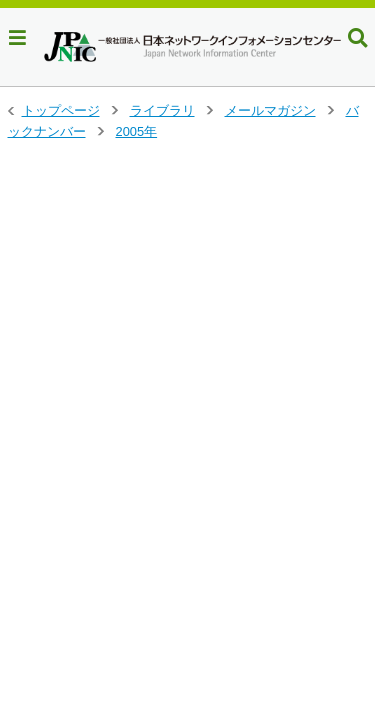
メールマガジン (270, 110)
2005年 (137, 131)
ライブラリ (162, 110)
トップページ (61, 110)
